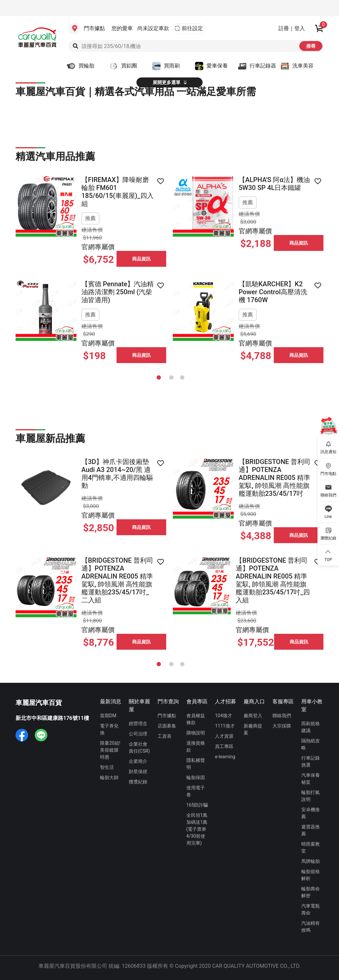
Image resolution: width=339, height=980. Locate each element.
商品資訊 (141, 259)
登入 (300, 28)
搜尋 (311, 46)
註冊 (284, 28)
